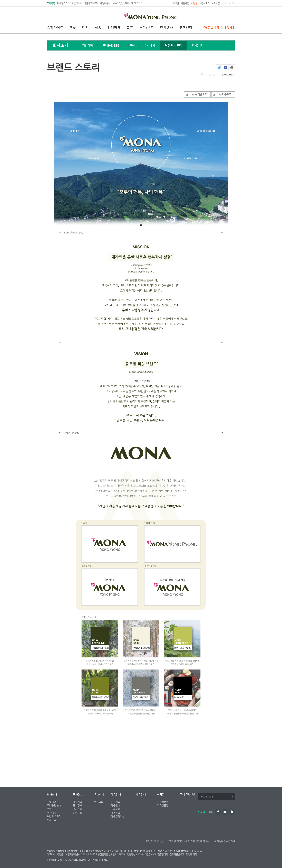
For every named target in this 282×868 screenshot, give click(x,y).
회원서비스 (204, 3)
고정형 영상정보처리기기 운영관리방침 (189, 841)
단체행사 (167, 28)
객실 (73, 28)
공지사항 (115, 809)
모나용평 (51, 3)
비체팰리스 (62, 3)
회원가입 (185, 3)
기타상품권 (163, 805)
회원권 (194, 3)
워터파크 (114, 28)
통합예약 (214, 28)
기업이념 (87, 45)
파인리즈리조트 (91, 3)
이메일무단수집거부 (225, 841)
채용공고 (115, 813)
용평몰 (231, 28)
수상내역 (150, 45)
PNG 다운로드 (199, 94)
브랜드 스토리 (173, 45)
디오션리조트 (76, 3)
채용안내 (116, 795)
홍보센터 (99, 795)
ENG (210, 812)
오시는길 (197, 45)
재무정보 (77, 802)
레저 (85, 28)
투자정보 (78, 795)
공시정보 (77, 805)
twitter (219, 68)
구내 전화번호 (188, 795)
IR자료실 (77, 809)
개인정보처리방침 (155, 841)
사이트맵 (216, 3)
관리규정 (77, 813)
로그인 (176, 3)
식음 (98, 28)
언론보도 (99, 802)
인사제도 (115, 802)
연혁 (132, 45)
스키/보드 (147, 28)
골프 (130, 28)
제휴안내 (141, 795)
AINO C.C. (118, 3)
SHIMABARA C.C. (134, 3)
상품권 (161, 795)
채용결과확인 (118, 816)
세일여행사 (105, 3)
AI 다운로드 (225, 94)
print (232, 68)
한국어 (201, 812)
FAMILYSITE (207, 797)
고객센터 (186, 28)
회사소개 (213, 75)
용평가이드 (55, 28)
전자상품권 (163, 802)
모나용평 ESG (111, 45)
